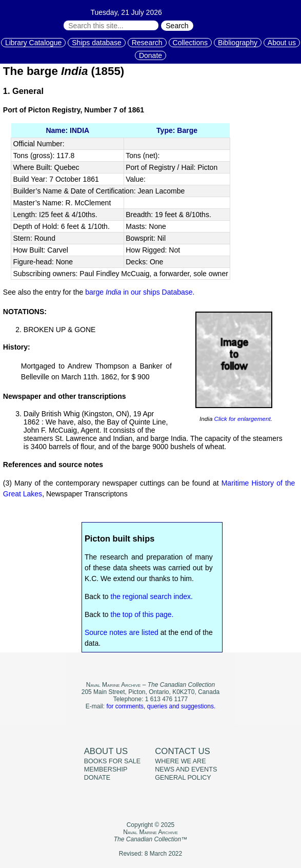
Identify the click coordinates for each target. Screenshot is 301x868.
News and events (186, 769)
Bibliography (238, 43)
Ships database (97, 43)
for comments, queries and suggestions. (161, 706)
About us (282, 43)
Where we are (180, 761)
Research (147, 43)
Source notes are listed (122, 632)
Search (177, 26)
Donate (150, 55)
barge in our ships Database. (140, 292)
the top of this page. (142, 614)
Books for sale (113, 761)
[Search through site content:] (111, 25)
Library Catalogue (34, 43)
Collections (190, 43)
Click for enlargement (241, 419)
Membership (106, 769)
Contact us (183, 751)
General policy (183, 778)
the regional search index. (152, 596)
